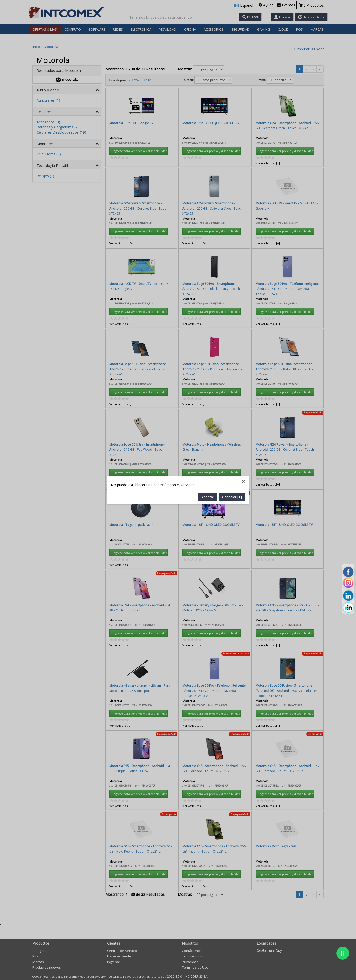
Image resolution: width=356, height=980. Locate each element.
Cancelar (232, 269)
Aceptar (208, 269)
